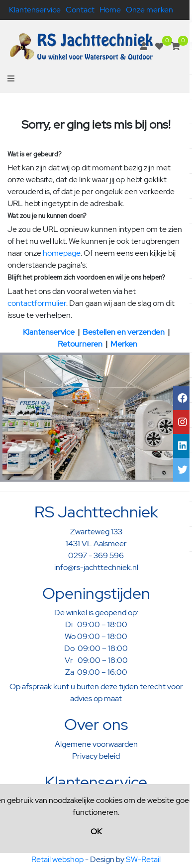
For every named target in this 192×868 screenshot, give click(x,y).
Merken (124, 344)
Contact (80, 10)
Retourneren (80, 344)
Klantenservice (35, 10)
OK (96, 832)
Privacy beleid (96, 756)
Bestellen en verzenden (124, 332)
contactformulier (37, 303)
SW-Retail (143, 859)
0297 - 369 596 (96, 555)
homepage (62, 253)
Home (110, 10)
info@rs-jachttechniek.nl (96, 567)
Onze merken (149, 10)
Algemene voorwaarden (96, 744)
